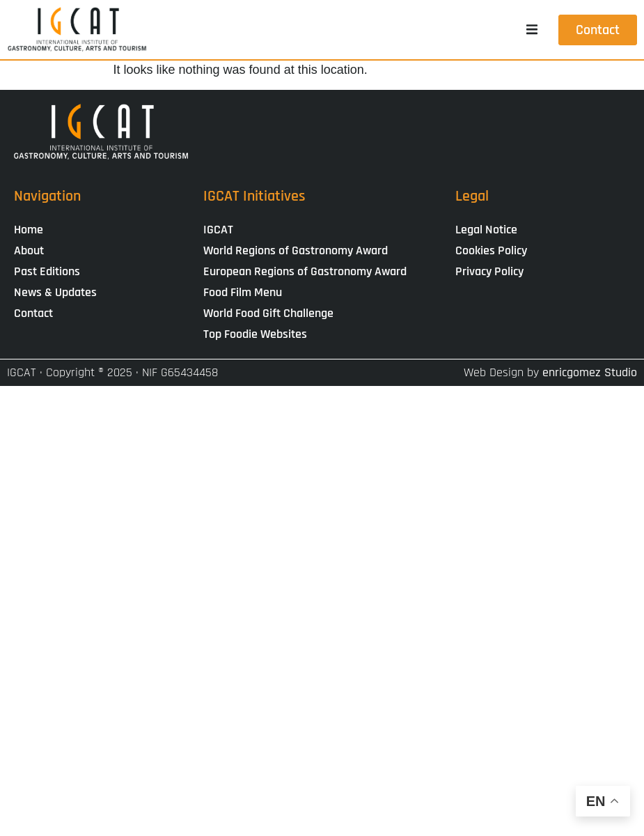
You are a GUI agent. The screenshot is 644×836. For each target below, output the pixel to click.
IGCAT (218, 230)
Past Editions (47, 271)
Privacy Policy (489, 271)
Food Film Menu (243, 292)
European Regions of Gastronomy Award (305, 271)
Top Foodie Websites (255, 334)
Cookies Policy (491, 250)
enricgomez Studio (590, 372)
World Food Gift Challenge (268, 313)
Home (29, 230)
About (29, 250)
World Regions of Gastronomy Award (296, 250)
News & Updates (55, 292)
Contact (33, 313)
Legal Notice (486, 230)
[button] (532, 30)
